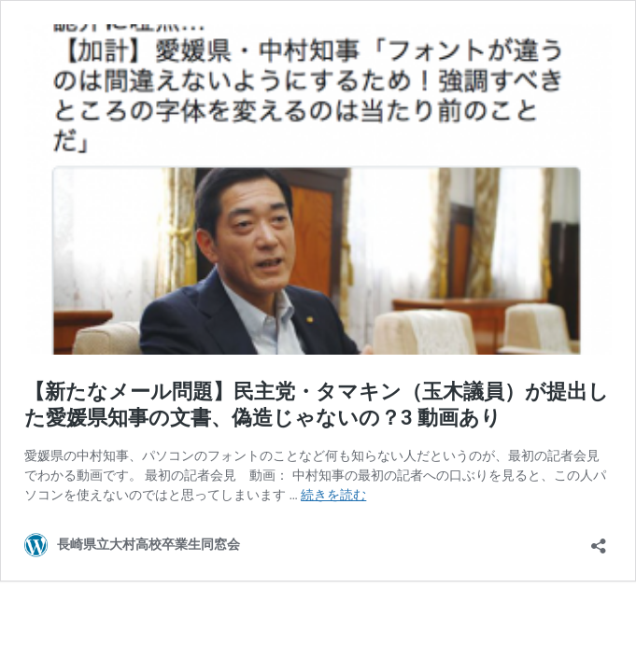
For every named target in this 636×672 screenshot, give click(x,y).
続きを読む (333, 495)
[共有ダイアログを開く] (599, 540)
